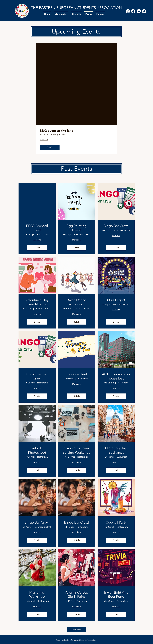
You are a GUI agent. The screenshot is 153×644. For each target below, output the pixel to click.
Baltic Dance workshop (76, 302)
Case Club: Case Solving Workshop (77, 450)
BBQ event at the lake (56, 131)
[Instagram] (128, 11)
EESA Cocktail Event (37, 228)
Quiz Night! (116, 300)
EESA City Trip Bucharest (116, 450)
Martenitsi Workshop (37, 595)
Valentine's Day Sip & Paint (77, 595)
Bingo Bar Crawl (116, 226)
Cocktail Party (116, 522)
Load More (76, 630)
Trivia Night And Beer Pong (116, 595)
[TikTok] (144, 11)
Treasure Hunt (77, 374)
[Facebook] (133, 11)
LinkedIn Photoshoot (37, 450)
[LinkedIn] (139, 11)
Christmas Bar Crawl (37, 376)
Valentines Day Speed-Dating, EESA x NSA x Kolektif (37, 302)
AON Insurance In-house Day (116, 376)
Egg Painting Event (76, 228)
